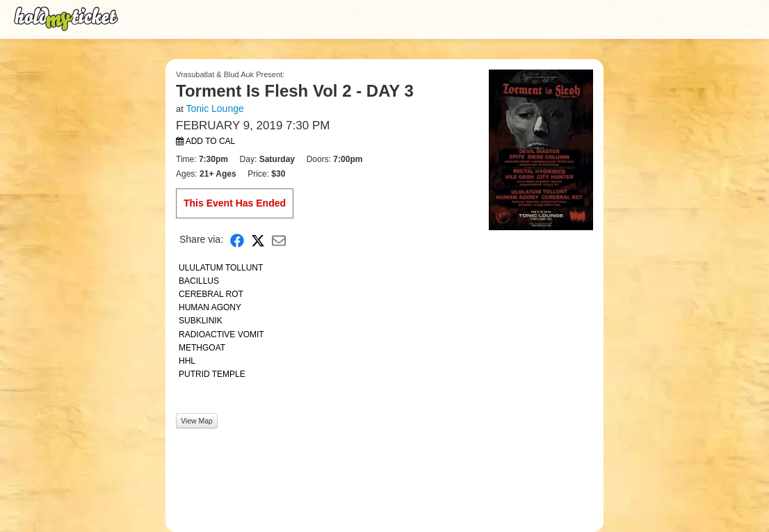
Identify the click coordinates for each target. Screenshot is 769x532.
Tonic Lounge (214, 108)
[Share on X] (258, 240)
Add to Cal (205, 141)
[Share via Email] (279, 240)
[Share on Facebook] (237, 240)
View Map (197, 421)
